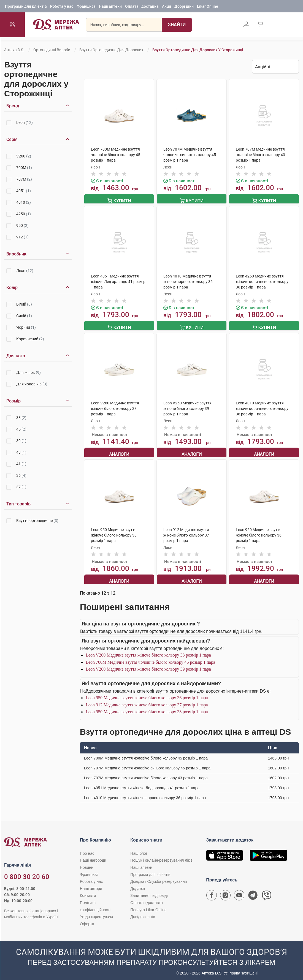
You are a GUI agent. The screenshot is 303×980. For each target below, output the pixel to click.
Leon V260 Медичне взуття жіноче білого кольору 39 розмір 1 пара (148, 665)
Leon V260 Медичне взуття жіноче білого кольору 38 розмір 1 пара (148, 651)
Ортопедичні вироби (52, 50)
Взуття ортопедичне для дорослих (111, 50)
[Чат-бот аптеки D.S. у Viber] (267, 893)
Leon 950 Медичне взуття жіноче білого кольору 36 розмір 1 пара (147, 694)
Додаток (138, 885)
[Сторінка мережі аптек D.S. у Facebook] (212, 893)
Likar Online (208, 7)
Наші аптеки (110, 7)
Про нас (87, 850)
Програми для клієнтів (26, 7)
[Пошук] (177, 26)
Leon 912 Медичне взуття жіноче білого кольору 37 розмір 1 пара (147, 701)
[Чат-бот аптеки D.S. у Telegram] (253, 893)
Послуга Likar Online (148, 906)
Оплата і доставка (142, 7)
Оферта (87, 920)
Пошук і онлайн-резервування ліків (161, 857)
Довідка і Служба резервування (159, 878)
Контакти (88, 892)
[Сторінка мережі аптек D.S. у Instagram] (225, 893)
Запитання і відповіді (149, 892)
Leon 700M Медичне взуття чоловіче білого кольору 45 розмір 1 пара (150, 658)
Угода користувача (96, 913)
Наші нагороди (93, 857)
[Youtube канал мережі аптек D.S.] (239, 893)
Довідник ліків (143, 913)
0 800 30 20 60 (27, 873)
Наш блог (139, 850)
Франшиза (86, 7)
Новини (87, 864)
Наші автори (91, 885)
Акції (167, 7)
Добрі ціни (184, 7)
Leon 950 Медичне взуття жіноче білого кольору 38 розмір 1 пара (147, 708)
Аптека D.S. (14, 50)
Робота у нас (62, 7)
